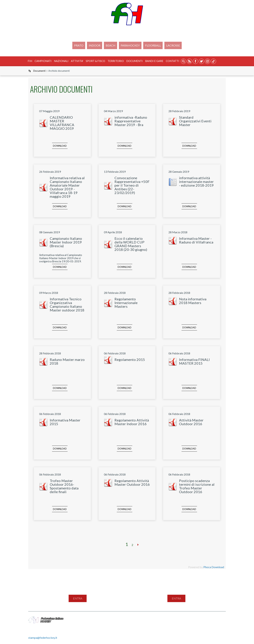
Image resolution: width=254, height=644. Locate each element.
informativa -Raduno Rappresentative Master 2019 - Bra (131, 121)
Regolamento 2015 (130, 359)
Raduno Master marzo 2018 (67, 361)
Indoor (95, 45)
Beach (111, 45)
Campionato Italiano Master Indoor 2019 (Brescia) (66, 242)
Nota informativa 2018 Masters (193, 301)
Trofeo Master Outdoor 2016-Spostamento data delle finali (64, 486)
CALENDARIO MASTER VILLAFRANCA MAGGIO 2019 (62, 123)
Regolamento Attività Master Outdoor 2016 (132, 482)
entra (78, 598)
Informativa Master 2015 (65, 422)
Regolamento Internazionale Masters (126, 303)
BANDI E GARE (154, 61)
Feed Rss (152, 619)
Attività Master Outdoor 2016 (191, 422)
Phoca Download (214, 567)
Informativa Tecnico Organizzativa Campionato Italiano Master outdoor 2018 (67, 304)
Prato (79, 45)
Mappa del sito (120, 619)
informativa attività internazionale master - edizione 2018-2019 (196, 182)
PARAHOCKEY (130, 45)
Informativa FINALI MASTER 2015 (194, 361)
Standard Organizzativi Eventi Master (195, 121)
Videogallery (209, 619)
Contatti (173, 61)
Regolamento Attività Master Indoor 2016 (132, 422)
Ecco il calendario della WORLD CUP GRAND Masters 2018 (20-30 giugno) (131, 244)
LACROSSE (173, 45)
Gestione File (119, 622)
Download (60, 146)
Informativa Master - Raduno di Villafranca (196, 240)
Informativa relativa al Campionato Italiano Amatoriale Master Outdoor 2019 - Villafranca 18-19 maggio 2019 (67, 187)
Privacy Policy (169, 619)
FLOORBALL (153, 45)
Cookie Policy (190, 619)
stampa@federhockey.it (43, 638)
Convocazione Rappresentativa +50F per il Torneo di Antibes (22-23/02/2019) (132, 185)
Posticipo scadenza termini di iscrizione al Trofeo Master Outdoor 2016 (197, 486)
